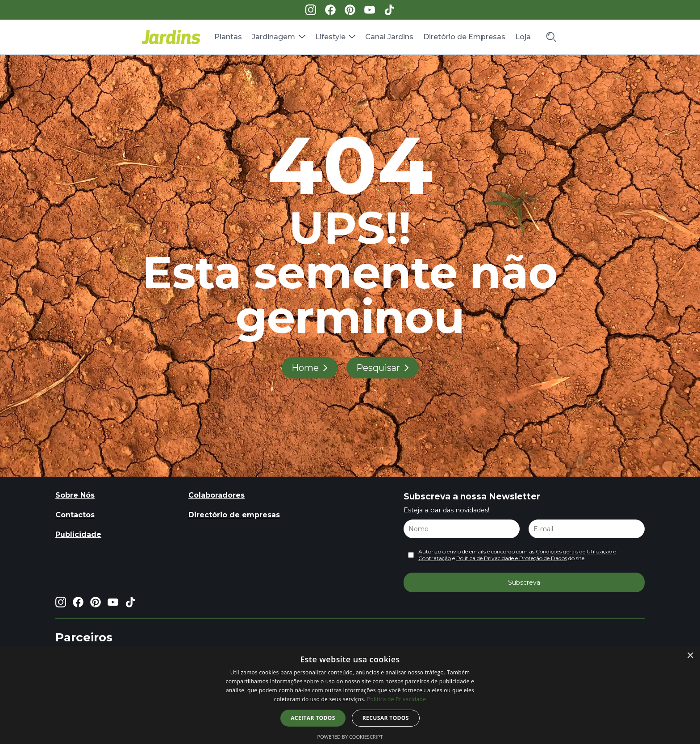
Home (305, 368)
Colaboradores (217, 495)
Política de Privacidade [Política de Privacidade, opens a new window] (396, 699)
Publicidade (78, 534)
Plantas (228, 37)
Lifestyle (330, 37)
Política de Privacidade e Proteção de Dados (512, 558)
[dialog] (350, 695)
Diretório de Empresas (464, 37)
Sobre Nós (75, 495)
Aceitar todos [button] (313, 718)
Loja (523, 37)
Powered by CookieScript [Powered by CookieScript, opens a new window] (350, 737)
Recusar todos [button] (386, 718)
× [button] (690, 656)
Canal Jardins (389, 37)
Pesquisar (378, 368)
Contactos (75, 515)
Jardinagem (273, 37)
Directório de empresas (234, 515)
